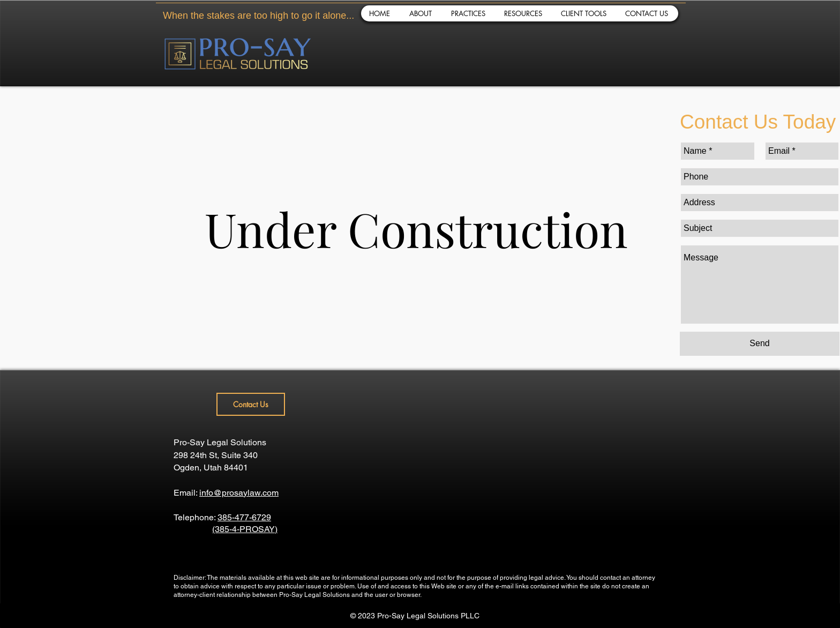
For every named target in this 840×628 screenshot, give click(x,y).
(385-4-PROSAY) (245, 529)
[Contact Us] (251, 404)
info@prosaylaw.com (239, 493)
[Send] (760, 344)
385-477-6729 (244, 517)
